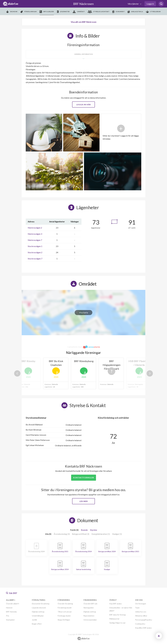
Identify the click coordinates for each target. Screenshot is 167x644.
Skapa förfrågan (64, 620)
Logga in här (84, 105)
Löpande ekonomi (39, 608)
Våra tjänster (133, 4)
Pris (8, 616)
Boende (84, 530)
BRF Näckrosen (83, 4)
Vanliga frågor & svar (117, 623)
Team (137, 608)
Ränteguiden (89, 608)
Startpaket (10, 620)
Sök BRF (12, 593)
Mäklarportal (114, 619)
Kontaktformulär (84, 478)
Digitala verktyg (38, 612)
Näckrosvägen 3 (35, 234)
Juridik (34, 620)
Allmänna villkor (141, 616)
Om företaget (141, 604)
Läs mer (84, 501)
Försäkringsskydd (65, 608)
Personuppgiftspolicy (144, 620)
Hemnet (9, 608)
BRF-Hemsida (11, 612)
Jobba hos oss (141, 612)
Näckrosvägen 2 (35, 228)
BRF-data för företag (117, 615)
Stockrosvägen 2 (35, 252)
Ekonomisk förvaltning (41, 604)
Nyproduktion (89, 616)
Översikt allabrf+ (13, 604)
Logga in (150, 4)
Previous (17, 373)
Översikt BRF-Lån (90, 604)
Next (150, 373)
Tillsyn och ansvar (65, 612)
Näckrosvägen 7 (35, 240)
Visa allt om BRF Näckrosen (84, 22)
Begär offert (37, 624)
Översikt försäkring (65, 604)
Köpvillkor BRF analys (143, 628)
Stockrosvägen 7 (35, 259)
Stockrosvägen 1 (35, 246)
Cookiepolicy (140, 624)
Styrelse (94, 530)
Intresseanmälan (90, 620)
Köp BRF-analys (116, 604)
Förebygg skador (64, 616)
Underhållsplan (38, 616)
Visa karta (83, 312)
